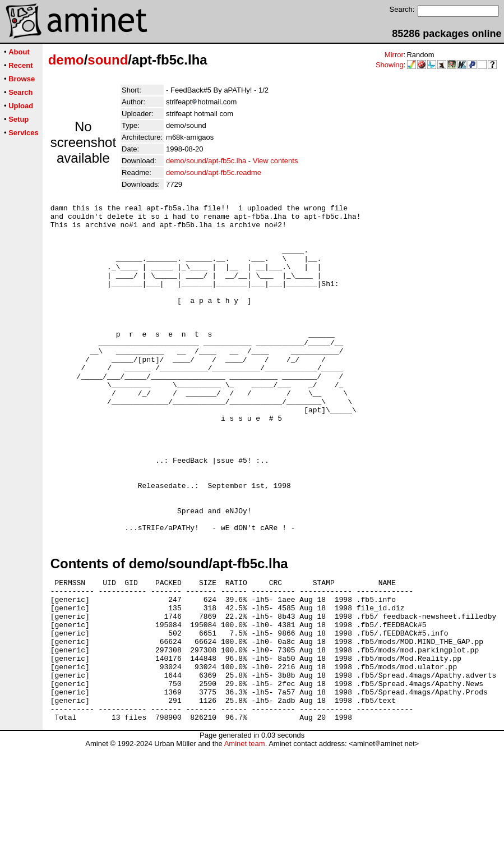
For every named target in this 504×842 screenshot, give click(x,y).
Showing (390, 65)
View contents (276, 161)
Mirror (394, 55)
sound (108, 60)
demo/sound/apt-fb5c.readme (214, 172)
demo (66, 60)
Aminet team (245, 838)
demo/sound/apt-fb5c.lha (206, 161)
